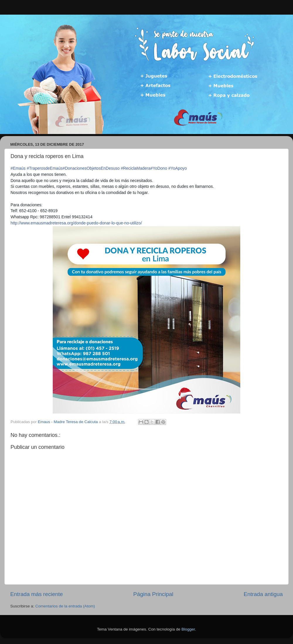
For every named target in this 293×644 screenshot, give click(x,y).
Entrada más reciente (37, 594)
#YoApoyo (177, 168)
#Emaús (18, 168)
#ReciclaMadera (136, 168)
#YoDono (159, 168)
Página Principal (153, 594)
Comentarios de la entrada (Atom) (65, 606)
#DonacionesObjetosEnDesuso (91, 168)
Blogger (188, 629)
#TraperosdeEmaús (45, 168)
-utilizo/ (76, 223)
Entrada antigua (263, 594)
